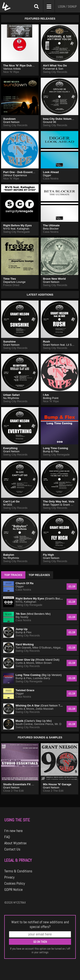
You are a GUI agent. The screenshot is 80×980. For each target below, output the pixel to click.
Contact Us (12, 849)
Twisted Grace (25, 690)
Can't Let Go (11, 501)
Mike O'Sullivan (42, 648)
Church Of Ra (25, 583)
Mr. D (58, 724)
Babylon (9, 555)
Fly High (48, 555)
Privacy (9, 877)
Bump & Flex (51, 451)
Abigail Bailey (61, 648)
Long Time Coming (55, 448)
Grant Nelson (11, 122)
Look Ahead (51, 172)
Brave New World (54, 279)
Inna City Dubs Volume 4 (59, 119)
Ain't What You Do (55, 66)
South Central (24, 724)
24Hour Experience (15, 175)
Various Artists (12, 69)
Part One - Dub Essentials (20, 172)
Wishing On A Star (39, 706)
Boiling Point (51, 398)
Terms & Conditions (18, 871)
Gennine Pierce (44, 724)
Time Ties (10, 279)
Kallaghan (30, 602)
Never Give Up (37, 660)
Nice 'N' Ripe (11, 72)
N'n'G (19, 602)
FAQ (7, 837)
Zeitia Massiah (45, 709)
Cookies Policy (15, 883)
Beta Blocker (51, 229)
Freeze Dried (11, 285)
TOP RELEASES (39, 575)
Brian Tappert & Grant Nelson (61, 505)
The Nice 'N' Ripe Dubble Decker (25, 66)
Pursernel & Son (53, 69)
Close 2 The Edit (13, 791)
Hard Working (25, 644)
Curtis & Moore (25, 663)
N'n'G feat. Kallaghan (16, 229)
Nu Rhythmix (11, 398)
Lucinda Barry (42, 678)
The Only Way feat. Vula (58, 501)
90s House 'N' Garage (57, 784)
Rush (46, 342)
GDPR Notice (13, 890)
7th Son (33, 614)
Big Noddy (22, 617)
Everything (10, 448)
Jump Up (22, 629)
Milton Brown (44, 663)
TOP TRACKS (13, 575)
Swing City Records (55, 72)
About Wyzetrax (15, 843)
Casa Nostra (51, 178)
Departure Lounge (14, 282)
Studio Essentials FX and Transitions (28, 784)
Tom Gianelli (23, 648)
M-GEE (8, 505)
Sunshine (9, 342)
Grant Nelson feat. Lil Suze (59, 345)
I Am (46, 395)
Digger (47, 175)
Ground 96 (49, 122)
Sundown (9, 119)
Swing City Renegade (17, 232)
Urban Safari (11, 395)
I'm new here (13, 831)
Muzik (34, 721)
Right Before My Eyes (17, 225)
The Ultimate (51, 225)
